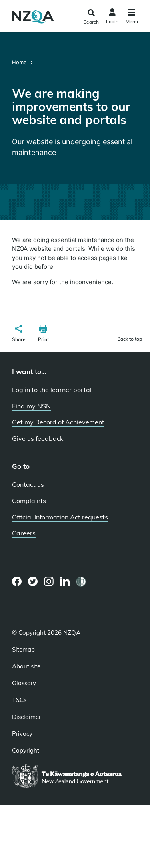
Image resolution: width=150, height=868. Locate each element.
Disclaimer (26, 717)
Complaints (29, 501)
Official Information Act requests (60, 517)
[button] (19, 334)
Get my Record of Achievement (58, 422)
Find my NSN (31, 406)
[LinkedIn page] (65, 582)
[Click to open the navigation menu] (132, 17)
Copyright (26, 751)
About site (26, 666)
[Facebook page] (17, 581)
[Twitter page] (33, 581)
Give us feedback (38, 438)
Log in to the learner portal (52, 390)
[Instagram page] (49, 581)
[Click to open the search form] (91, 17)
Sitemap (23, 650)
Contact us (28, 484)
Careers (24, 533)
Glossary (24, 683)
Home (20, 62)
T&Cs (19, 700)
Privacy (22, 734)
